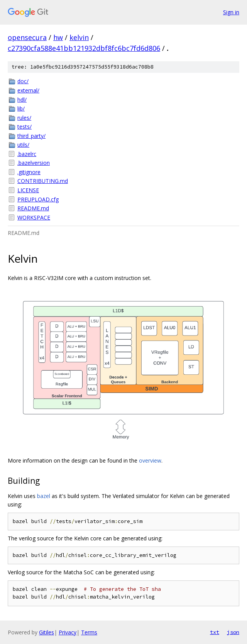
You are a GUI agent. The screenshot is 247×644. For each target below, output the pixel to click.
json (233, 632)
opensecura (27, 37)
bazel (44, 496)
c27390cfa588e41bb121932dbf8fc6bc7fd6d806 (84, 48)
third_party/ (31, 136)
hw (58, 37)
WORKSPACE (34, 217)
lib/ (21, 108)
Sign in (231, 12)
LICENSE (28, 190)
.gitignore (29, 172)
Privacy (68, 632)
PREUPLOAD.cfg (38, 199)
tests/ (25, 127)
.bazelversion (34, 163)
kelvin (79, 37)
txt (215, 632)
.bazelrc (27, 154)
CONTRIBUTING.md (43, 181)
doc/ (23, 81)
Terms (89, 632)
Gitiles (47, 632)
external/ (28, 90)
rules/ (24, 118)
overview (150, 460)
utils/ (23, 145)
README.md (33, 208)
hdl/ (22, 100)
